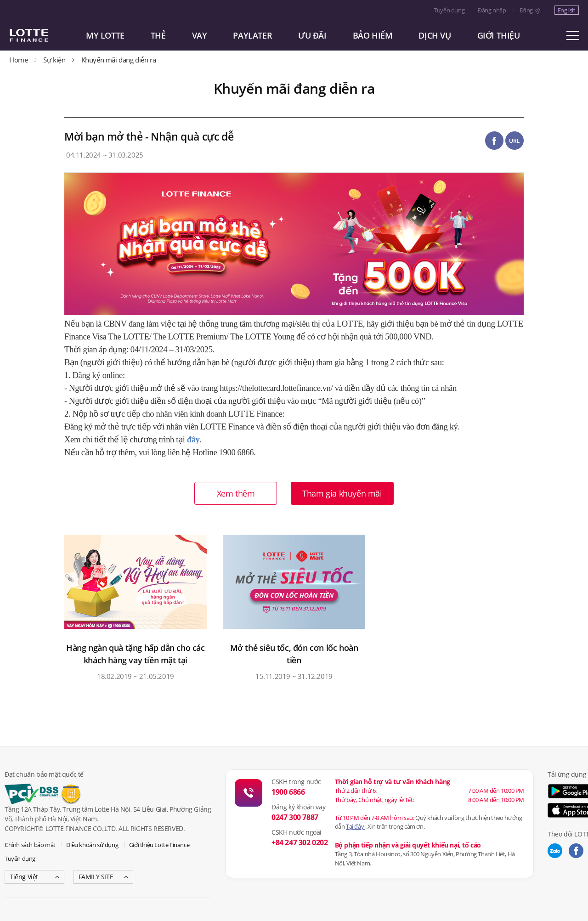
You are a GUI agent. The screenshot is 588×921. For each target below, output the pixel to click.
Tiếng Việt (24, 877)
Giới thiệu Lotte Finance (159, 845)
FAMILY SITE (96, 877)
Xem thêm (236, 493)
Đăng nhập (492, 10)
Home (18, 60)
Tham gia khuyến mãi (342, 493)
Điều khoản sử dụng (92, 845)
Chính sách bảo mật (30, 845)
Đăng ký (530, 10)
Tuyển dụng (449, 10)
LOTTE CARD (41, 35)
